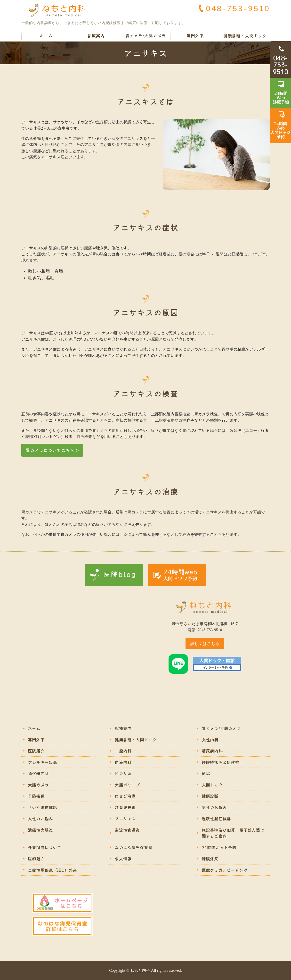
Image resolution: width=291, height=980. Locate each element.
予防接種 (36, 796)
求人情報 (123, 859)
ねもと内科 (140, 970)
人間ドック (212, 785)
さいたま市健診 (42, 807)
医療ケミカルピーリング (225, 870)
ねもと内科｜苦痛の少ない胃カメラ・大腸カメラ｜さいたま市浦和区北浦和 (59, 10)
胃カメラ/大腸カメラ (146, 36)
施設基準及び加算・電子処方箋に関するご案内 (233, 833)
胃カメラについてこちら (50, 450)
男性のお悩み (214, 807)
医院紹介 (36, 751)
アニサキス (125, 818)
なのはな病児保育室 (133, 847)
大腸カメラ (38, 785)
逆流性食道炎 (127, 830)
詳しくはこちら (205, 644)
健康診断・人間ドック (245, 36)
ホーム (46, 36)
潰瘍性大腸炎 (40, 830)
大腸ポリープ (127, 785)
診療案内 (96, 36)
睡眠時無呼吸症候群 (221, 762)
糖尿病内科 (212, 751)
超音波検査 (125, 807)
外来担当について (45, 847)
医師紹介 (36, 859)
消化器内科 (38, 773)
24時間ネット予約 (219, 847)
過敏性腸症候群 (216, 818)
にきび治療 (125, 796)
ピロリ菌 (123, 773)
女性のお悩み (40, 818)
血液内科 (123, 762)
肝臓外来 (210, 859)
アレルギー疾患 (42, 762)
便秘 (206, 773)
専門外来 (195, 36)
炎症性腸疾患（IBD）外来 (53, 870)
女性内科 (210, 740)
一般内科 (123, 751)
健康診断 (210, 796)
